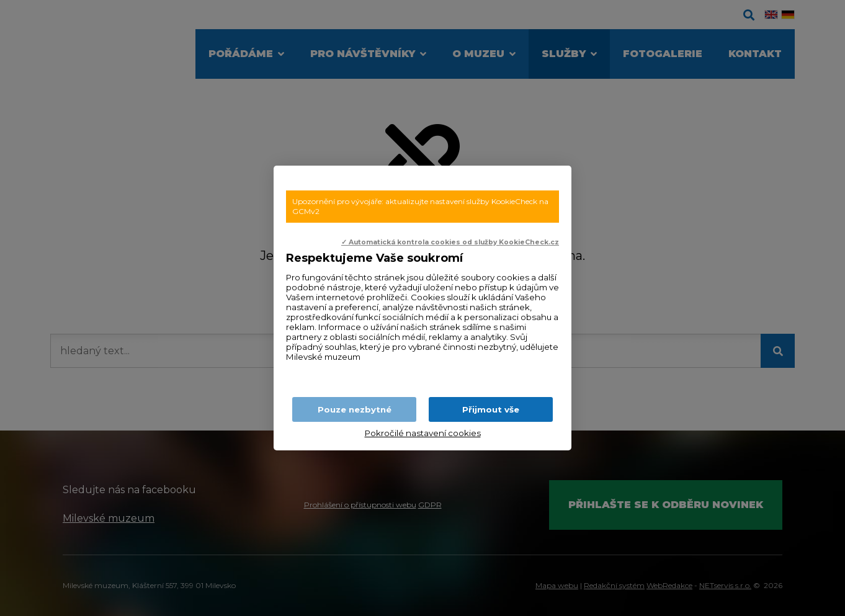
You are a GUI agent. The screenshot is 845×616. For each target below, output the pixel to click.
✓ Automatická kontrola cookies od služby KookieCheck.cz (450, 242)
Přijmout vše (491, 409)
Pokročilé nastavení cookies (423, 433)
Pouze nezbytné (355, 409)
